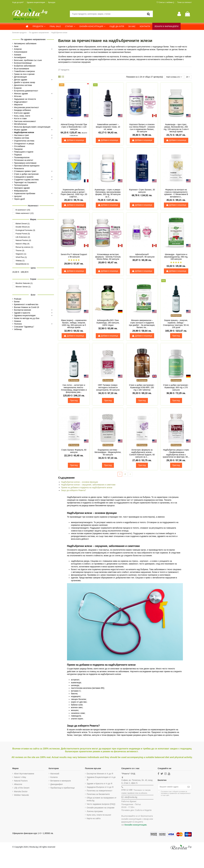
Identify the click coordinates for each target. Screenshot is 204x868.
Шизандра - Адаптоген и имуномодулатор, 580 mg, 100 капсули (176, 257)
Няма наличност (25, 213)
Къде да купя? (18, 2)
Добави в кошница (74, 140)
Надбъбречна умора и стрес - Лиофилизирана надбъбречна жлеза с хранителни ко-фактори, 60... (176, 453)
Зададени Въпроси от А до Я (100, 787)
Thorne (20, 250)
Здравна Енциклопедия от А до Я (101, 779)
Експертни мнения (23, 310)
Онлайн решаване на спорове (100, 808)
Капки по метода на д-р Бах (27, 318)
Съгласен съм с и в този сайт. (175, 794)
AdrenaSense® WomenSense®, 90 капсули (142, 256)
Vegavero (21, 254)
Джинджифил (56, 785)
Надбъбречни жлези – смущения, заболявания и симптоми (88, 485)
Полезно (18, 324)
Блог (33, 295)
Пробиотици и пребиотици (62, 788)
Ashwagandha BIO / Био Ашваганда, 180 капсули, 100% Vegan (108, 323)
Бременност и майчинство (26, 304)
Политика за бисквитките (98, 794)
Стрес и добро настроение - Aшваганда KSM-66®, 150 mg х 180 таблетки (142, 388)
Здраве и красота (22, 313)
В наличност (23, 210)
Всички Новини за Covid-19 (26, 307)
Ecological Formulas (25, 230)
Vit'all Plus (21, 257)
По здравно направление (33, 39)
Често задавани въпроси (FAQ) (101, 804)
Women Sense (23, 287)
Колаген (54, 777)
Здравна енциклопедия (36, 2)
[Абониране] (189, 787)
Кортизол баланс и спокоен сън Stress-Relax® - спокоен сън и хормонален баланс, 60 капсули (142, 128)
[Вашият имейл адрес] (171, 787)
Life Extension (23, 237)
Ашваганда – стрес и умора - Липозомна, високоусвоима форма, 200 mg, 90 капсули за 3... (108, 193)
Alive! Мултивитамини (24, 774)
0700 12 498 (126, 790)
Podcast (18, 299)
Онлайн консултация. (135, 825)
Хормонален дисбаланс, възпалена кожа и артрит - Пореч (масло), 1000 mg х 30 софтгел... (74, 193)
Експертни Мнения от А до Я (99, 774)
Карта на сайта (93, 819)
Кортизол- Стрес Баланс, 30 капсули (142, 191)
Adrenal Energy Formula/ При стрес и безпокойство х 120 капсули (74, 127)
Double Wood (23, 227)
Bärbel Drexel (23, 224)
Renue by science (24, 247)
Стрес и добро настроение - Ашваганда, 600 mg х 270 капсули (176, 388)
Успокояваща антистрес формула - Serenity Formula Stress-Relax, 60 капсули (108, 257)
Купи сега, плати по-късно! (98, 815)
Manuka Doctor (21, 792)
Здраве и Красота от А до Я (99, 784)
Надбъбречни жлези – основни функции (79, 482)
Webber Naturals (21, 795)
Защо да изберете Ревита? (74, 490)
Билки (17, 302)
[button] (39, 26)
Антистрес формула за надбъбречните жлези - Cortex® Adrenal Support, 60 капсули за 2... (142, 453)
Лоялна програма (94, 811)
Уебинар (18, 329)
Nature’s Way (23, 244)
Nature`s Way (20, 777)
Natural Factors (23, 240)
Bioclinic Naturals (24, 283)
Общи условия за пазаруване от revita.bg (101, 799)
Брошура (52, 2)
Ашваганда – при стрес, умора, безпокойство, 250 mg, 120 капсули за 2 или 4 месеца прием (176, 128)
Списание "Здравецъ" (24, 327)
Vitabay (20, 261)
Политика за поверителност (99, 791)
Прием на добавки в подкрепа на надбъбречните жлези (87, 488)
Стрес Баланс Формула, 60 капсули (74, 451)
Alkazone (18, 785)
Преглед (176, 336)
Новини (17, 321)
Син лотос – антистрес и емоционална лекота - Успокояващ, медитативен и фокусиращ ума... (74, 389)
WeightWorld (22, 264)
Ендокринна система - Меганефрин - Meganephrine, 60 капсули (108, 452)
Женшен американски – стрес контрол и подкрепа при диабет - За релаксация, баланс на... (142, 324)
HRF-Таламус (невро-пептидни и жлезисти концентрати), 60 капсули (108, 388)
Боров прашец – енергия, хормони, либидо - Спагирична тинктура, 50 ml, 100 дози (176, 324)
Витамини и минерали (60, 781)
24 (188, 77)
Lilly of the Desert (22, 788)
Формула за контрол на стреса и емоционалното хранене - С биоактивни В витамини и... (176, 193)
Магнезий (55, 774)
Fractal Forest (23, 234)
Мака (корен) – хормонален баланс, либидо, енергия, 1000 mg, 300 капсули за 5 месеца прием (74, 324)
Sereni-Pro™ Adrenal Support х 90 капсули (74, 256)
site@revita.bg (130, 797)
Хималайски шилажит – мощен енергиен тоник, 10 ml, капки (108, 127)
